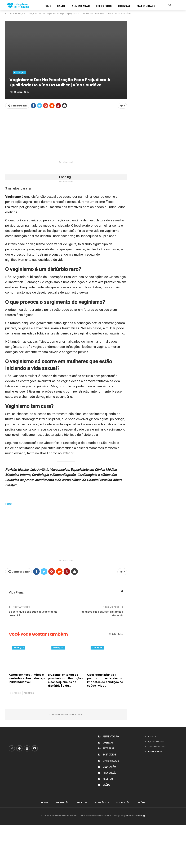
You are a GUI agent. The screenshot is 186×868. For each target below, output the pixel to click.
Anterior (15, 736)
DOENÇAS (124, 6)
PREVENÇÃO (110, 816)
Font (8, 547)
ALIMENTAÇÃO (81, 6)
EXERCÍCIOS (104, 6)
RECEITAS (108, 822)
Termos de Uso (157, 790)
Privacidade (155, 795)
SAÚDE (61, 6)
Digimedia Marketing (133, 859)
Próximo (29, 736)
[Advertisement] (66, 136)
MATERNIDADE (146, 6)
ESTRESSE (108, 792)
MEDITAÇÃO (109, 810)
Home (47, 6)
